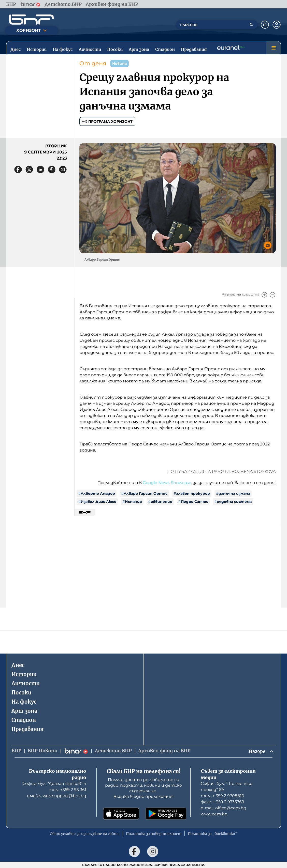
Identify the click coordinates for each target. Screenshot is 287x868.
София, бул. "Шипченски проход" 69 (227, 787)
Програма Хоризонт (107, 121)
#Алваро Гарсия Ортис (144, 493)
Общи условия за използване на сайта (85, 834)
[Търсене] (251, 25)
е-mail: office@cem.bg (224, 808)
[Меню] (274, 48)
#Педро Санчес (193, 502)
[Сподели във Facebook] (18, 169)
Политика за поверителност (154, 834)
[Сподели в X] (29, 169)
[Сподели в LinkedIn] (40, 169)
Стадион (24, 720)
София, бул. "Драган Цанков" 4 (54, 784)
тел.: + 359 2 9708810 (223, 796)
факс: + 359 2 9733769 (223, 802)
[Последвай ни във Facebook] (134, 851)
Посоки (21, 692)
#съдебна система (233, 502)
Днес (18, 665)
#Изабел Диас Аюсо (97, 502)
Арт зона (24, 711)
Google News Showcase (167, 483)
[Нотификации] (265, 25)
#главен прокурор (192, 493)
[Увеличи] (264, 295)
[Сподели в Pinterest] (52, 169)
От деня (93, 63)
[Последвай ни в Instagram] (153, 851)
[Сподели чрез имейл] (63, 169)
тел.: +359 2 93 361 (67, 790)
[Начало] (32, 20)
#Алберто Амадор (97, 493)
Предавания (27, 729)
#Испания (132, 502)
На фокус (24, 701)
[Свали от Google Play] (166, 814)
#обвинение (160, 502)
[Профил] (277, 25)
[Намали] (272, 295)
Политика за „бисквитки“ (213, 834)
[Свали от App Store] (121, 814)
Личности (26, 683)
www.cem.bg (214, 814)
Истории (24, 674)
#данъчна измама (233, 493)
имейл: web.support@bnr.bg (57, 796)
